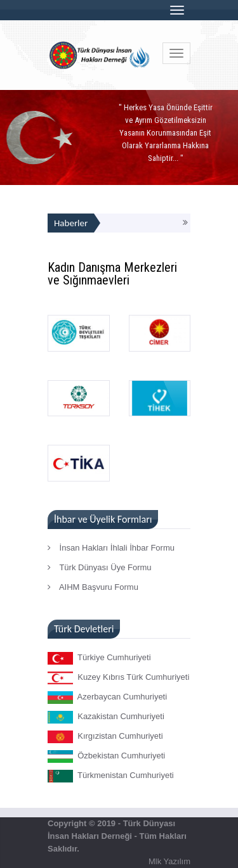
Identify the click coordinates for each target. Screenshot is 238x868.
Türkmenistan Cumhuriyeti (111, 776)
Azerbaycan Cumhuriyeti (107, 698)
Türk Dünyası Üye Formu (100, 567)
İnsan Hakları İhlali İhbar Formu (111, 548)
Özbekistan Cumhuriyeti (106, 756)
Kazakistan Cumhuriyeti (106, 717)
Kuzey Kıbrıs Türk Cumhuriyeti (118, 678)
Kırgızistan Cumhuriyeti (105, 737)
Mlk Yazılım (169, 861)
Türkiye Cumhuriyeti (99, 658)
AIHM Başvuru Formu (93, 587)
